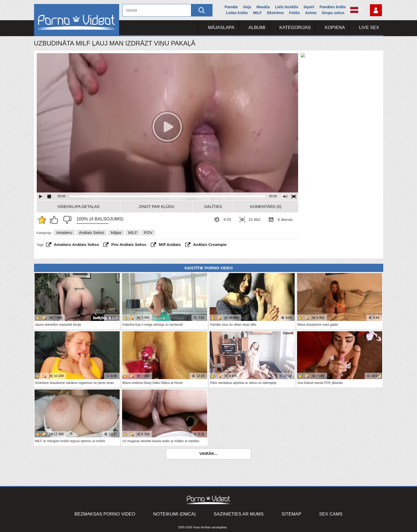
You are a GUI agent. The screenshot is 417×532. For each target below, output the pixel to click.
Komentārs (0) (266, 206)
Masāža (263, 7)
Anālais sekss (91, 233)
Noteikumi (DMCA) (175, 514)
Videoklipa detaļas (79, 206)
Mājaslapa (221, 28)
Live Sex (369, 28)
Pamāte (231, 7)
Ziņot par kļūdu (157, 206)
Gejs (247, 7)
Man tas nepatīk (66, 220)
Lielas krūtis (237, 13)
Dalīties (213, 206)
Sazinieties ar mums (239, 514)
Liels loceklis (287, 7)
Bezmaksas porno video (105, 514)
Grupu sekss (333, 13)
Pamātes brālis (333, 7)
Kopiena (335, 28)
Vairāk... (209, 453)
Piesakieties (376, 10)
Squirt (309, 7)
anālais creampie (210, 244)
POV (148, 233)
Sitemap (291, 514)
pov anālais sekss (129, 244)
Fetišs (294, 13)
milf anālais (170, 244)
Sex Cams (331, 514)
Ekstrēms (275, 13)
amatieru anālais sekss (77, 244)
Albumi (257, 28)
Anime (311, 13)
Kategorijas (295, 28)
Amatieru (64, 233)
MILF (258, 13)
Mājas (116, 233)
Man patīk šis (55, 220)
